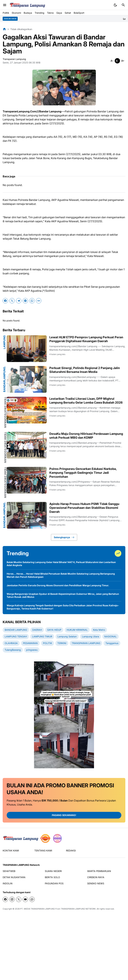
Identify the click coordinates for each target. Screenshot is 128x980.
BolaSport (79, 13)
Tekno (50, 13)
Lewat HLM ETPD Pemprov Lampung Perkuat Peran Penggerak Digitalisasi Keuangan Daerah (86, 339)
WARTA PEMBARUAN (99, 871)
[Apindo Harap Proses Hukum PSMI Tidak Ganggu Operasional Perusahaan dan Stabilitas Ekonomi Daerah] (27, 515)
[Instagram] (12, 899)
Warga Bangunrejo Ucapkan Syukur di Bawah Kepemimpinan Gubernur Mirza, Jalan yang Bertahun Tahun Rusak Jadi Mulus (63, 595)
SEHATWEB (9, 871)
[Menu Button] (5, 5)
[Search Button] (123, 5)
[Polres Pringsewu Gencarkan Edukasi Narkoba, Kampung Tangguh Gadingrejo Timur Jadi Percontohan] (27, 480)
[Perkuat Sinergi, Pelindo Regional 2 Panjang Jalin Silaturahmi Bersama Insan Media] (27, 379)
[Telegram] (19, 301)
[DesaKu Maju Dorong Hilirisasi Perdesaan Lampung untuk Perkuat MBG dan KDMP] (27, 445)
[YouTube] (25, 899)
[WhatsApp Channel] (32, 899)
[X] (12, 301)
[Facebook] (5, 301)
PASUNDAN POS (54, 883)
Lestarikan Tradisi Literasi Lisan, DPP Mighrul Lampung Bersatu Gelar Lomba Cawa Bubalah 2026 (86, 401)
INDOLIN (8, 883)
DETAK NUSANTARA (14, 877)
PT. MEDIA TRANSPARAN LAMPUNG (37, 909)
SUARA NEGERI (53, 871)
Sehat (68, 13)
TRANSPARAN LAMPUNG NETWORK (78, 909)
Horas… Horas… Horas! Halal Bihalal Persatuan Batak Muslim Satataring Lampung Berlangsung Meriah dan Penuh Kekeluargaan (61, 575)
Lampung (4, 342)
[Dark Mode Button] (115, 5)
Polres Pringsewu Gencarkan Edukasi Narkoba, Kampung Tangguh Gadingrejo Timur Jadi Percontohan (83, 473)
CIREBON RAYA (96, 877)
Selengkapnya (64, 537)
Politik (6, 13)
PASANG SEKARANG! (64, 815)
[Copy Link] (39, 301)
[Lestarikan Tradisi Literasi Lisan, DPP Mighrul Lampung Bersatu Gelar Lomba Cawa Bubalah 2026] (27, 410)
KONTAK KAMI (11, 851)
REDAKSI (71, 851)
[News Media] (57, 838)
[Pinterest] (25, 301)
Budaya (28, 13)
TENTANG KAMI (43, 851)
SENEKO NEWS (96, 883)
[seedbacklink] (45, 838)
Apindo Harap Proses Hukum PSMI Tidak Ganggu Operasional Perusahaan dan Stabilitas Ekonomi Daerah (84, 508)
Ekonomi (16, 13)
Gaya (59, 13)
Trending (39, 13)
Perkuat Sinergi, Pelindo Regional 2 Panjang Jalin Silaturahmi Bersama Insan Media (85, 370)
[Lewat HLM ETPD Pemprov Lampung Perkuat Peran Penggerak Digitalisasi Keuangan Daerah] (27, 349)
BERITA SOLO (52, 877)
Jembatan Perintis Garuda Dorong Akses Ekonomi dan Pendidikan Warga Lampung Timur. (58, 585)
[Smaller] (112, 61)
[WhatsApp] (32, 301)
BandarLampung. (4, 379)
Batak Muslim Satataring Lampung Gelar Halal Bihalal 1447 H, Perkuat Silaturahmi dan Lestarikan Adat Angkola (61, 564)
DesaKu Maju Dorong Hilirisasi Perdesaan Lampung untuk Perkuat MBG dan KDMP (86, 436)
